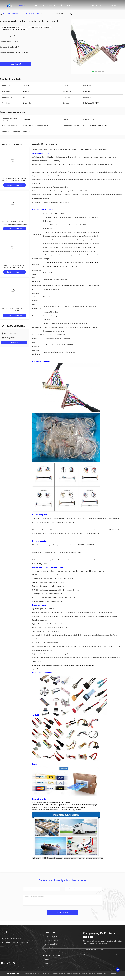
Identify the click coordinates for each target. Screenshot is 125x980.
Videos (35, 6)
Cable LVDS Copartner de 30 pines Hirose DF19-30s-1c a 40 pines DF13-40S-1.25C (14, 224)
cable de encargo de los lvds (74, 858)
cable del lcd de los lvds (94, 858)
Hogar (11, 6)
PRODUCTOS (13, 14)
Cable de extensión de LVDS (52, 858)
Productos (23, 6)
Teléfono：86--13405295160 (12, 939)
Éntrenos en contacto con (72, 6)
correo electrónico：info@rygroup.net (15, 942)
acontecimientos (95, 6)
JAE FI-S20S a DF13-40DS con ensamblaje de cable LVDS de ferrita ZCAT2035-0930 (13, 311)
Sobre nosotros (49, 6)
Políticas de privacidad (15, 973)
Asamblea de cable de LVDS (29, 14)
